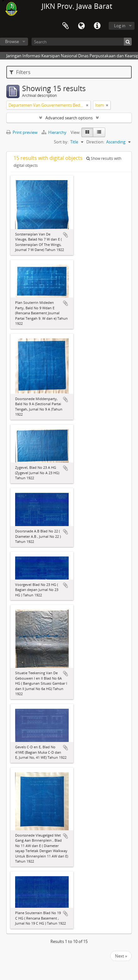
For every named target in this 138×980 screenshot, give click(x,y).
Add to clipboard (66, 235)
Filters (20, 72)
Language (81, 26)
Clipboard (66, 26)
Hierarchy (55, 132)
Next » (121, 956)
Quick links (97, 26)
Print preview (22, 132)
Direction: (95, 142)
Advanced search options (69, 118)
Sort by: (61, 142)
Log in (120, 26)
